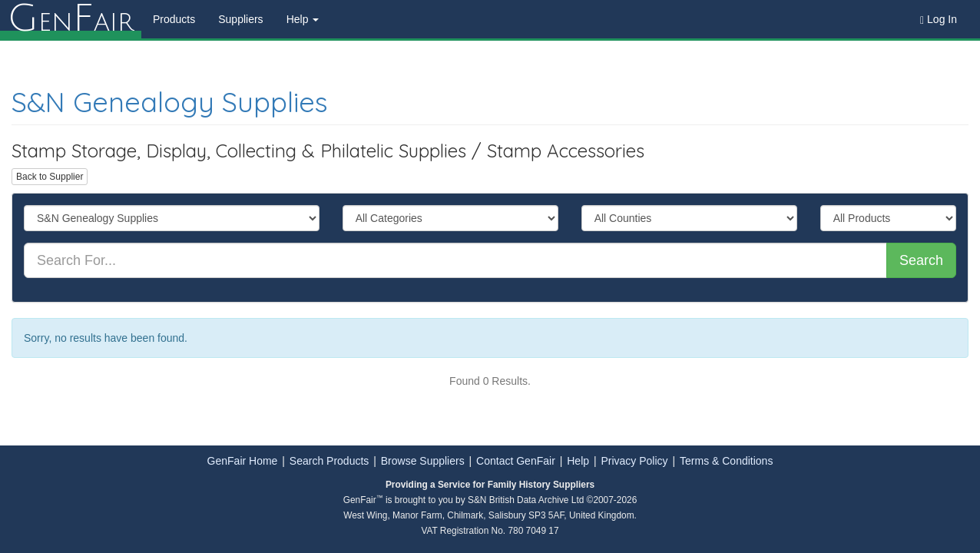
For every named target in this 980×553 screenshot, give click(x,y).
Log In (939, 20)
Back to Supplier (50, 177)
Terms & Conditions (726, 461)
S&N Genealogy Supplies (170, 102)
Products (174, 19)
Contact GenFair (516, 461)
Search (921, 260)
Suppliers (240, 19)
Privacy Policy (634, 461)
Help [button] (303, 19)
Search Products (329, 461)
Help (578, 461)
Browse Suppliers (423, 461)
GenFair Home (243, 461)
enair (71, 19)
